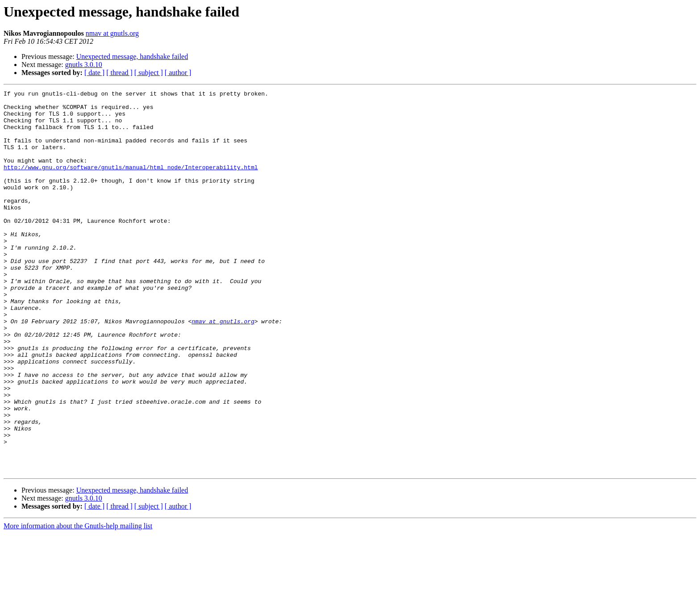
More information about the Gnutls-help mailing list (78, 602)
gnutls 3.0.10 (84, 65)
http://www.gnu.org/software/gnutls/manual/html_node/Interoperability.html (131, 183)
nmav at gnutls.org (112, 33)
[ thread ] (119, 73)
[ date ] (94, 73)
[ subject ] (149, 73)
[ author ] (178, 73)
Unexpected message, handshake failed (132, 56)
